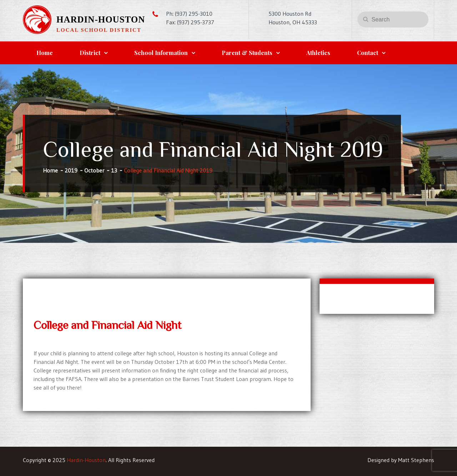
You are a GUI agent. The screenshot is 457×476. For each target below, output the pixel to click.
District (90, 53)
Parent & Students (247, 53)
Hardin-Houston (101, 19)
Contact (368, 53)
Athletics (318, 53)
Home (45, 53)
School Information (161, 53)
